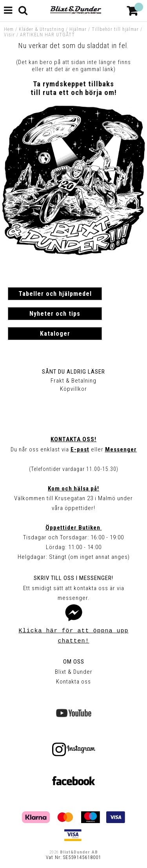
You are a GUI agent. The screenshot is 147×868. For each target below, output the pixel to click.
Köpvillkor (73, 389)
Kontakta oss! (73, 439)
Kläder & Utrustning (42, 29)
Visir (9, 35)
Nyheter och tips (55, 314)
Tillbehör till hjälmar (115, 29)
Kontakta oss (73, 682)
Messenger (121, 449)
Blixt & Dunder (74, 672)
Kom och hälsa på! (73, 489)
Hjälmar (78, 29)
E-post (80, 449)
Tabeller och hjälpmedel (55, 294)
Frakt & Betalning (73, 381)
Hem (9, 29)
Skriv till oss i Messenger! (73, 578)
